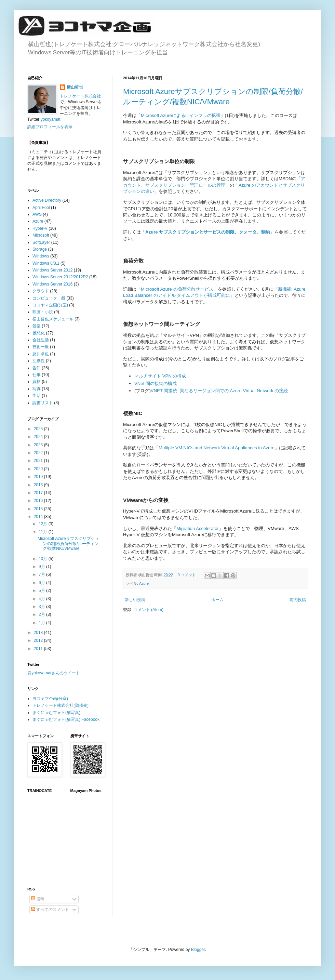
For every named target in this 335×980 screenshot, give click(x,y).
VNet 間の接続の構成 (156, 383)
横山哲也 (75, 87)
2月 (42, 614)
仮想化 (39, 333)
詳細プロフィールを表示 (50, 127)
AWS (37, 214)
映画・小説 (43, 312)
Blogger (198, 950)
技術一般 (41, 347)
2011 (39, 649)
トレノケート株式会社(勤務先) (61, 705)
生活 (37, 396)
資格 (37, 382)
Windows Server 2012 (52, 270)
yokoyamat (51, 119)
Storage (40, 249)
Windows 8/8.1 (46, 263)
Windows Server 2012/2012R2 (60, 277)
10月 (44, 559)
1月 (42, 623)
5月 (42, 591)
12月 (44, 524)
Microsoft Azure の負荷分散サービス (177, 289)
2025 (39, 429)
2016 (39, 501)
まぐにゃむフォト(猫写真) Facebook (66, 719)
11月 (44, 532)
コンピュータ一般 (49, 298)
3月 (42, 607)
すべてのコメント (50, 910)
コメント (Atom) (149, 610)
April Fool (41, 208)
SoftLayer (41, 242)
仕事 (37, 375)
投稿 (38, 899)
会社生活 (41, 340)
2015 (39, 509)
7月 (42, 574)
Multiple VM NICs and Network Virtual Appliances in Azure (217, 448)
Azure (144, 583)
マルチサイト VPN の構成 (160, 376)
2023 (39, 445)
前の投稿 (298, 600)
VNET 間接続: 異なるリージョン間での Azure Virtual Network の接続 (219, 391)
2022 (39, 453)
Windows (41, 256)
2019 (39, 477)
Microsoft (41, 235)
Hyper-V (40, 228)
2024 (39, 437)
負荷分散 (133, 261)
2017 (39, 493)
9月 (42, 567)
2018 (39, 485)
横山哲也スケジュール (53, 319)
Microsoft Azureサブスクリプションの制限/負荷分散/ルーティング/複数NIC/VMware (68, 544)
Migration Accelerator (198, 528)
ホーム (217, 600)
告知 (37, 368)
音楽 (37, 326)
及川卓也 (41, 354)
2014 (39, 517)
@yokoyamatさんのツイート (54, 673)
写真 (37, 389)
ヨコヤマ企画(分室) (50, 305)
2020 (39, 469)
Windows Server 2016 (52, 284)
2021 (39, 461)
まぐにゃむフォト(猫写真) (56, 713)
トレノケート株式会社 (80, 96)
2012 (39, 640)
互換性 (39, 361)
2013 (39, 633)
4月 (42, 599)
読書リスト (43, 403)
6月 (42, 583)
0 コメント (187, 575)
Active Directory (47, 200)
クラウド (41, 291)
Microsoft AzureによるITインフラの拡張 (181, 115)
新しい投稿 (135, 600)
